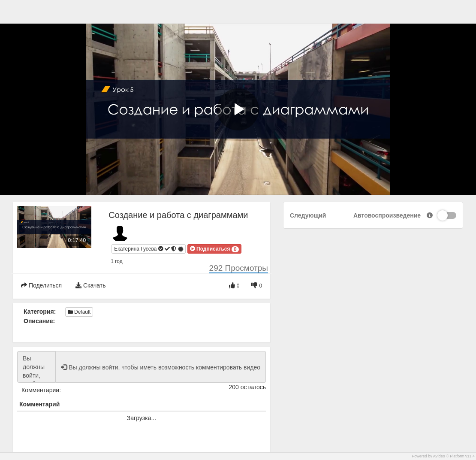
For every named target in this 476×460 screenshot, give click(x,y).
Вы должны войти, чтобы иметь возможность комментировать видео (36, 367)
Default (79, 312)
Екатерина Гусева (149, 249)
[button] (214, 249)
